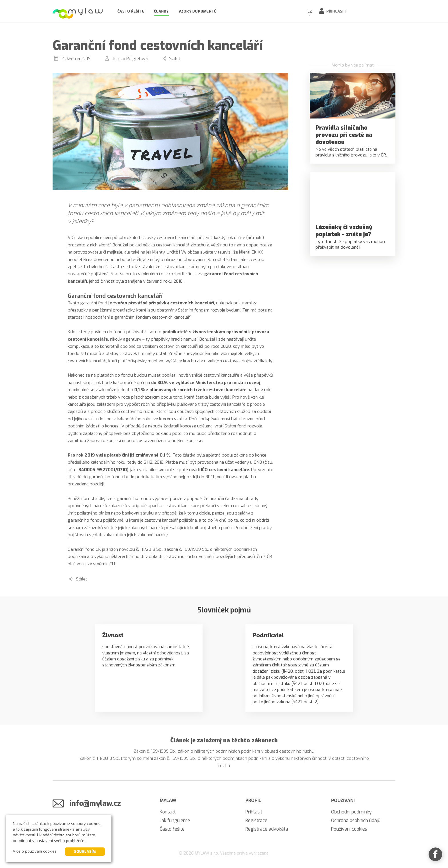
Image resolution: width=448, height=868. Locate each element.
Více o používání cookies (35, 851)
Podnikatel (268, 635)
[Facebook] (435, 855)
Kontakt (168, 812)
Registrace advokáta (267, 829)
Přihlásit (336, 11)
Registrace (256, 820)
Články (161, 11)
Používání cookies (349, 829)
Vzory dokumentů (198, 11)
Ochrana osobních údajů (356, 820)
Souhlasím (85, 852)
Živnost (113, 635)
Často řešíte (131, 11)
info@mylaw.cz (95, 803)
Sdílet (175, 59)
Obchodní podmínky (351, 812)
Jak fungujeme (175, 820)
